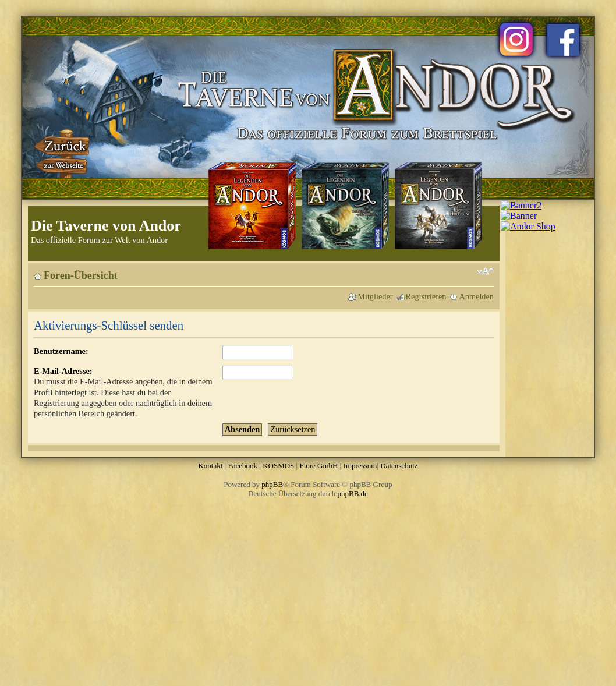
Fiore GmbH (318, 466)
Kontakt (210, 466)
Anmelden (476, 296)
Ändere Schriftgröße (485, 271)
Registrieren (426, 296)
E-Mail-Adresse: (63, 371)
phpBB (272, 484)
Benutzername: (61, 351)
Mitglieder (375, 296)
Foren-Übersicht (81, 275)
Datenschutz (399, 466)
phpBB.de (353, 494)
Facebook (242, 466)
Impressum (360, 466)
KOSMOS (278, 466)
